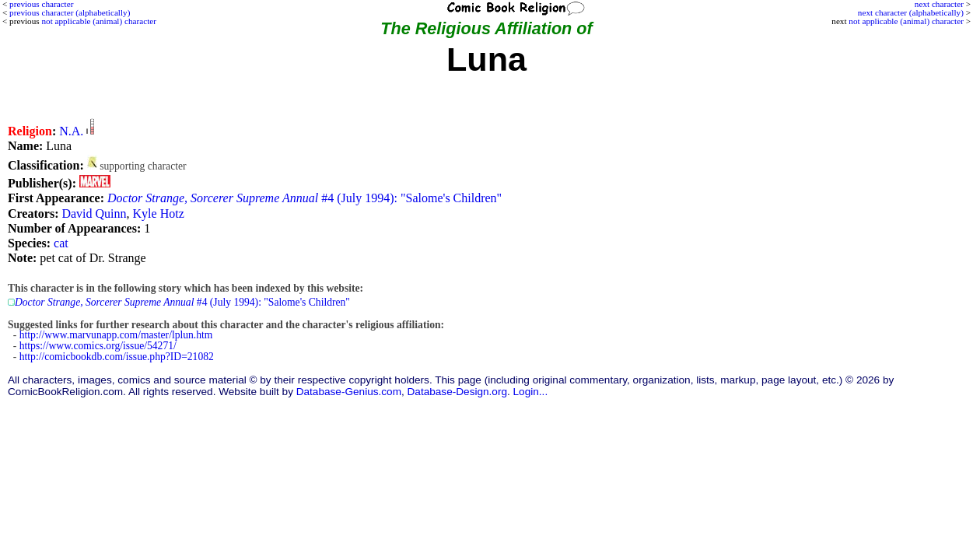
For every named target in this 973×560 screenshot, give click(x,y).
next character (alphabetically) (911, 12)
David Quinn (94, 213)
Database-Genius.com (349, 392)
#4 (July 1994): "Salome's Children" (304, 198)
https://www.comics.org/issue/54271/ (98, 346)
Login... (531, 392)
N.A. (71, 131)
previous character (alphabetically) (70, 12)
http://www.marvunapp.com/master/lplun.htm (116, 335)
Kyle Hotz (159, 213)
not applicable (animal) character (906, 21)
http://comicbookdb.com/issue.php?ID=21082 (117, 357)
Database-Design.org (457, 392)
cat (61, 243)
